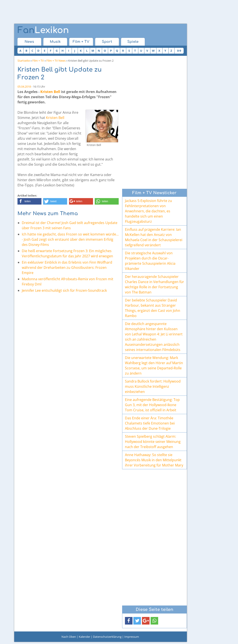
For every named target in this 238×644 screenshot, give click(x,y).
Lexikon (43, 30)
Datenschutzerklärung (107, 637)
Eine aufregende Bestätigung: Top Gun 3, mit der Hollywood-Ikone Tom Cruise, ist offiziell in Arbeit (152, 405)
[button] (29, 201)
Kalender (84, 637)
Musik (55, 42)
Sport (107, 42)
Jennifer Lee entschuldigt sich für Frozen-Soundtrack (64, 290)
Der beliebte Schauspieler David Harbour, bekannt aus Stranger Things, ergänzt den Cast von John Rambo (153, 308)
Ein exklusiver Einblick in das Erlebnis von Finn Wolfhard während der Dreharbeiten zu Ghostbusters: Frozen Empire (67, 268)
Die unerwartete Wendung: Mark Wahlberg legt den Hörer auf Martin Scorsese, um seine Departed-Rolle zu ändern (154, 365)
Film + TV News (56, 61)
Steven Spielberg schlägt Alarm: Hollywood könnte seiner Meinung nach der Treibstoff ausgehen (153, 442)
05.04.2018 (24, 87)
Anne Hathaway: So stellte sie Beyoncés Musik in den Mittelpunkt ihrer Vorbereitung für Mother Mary (154, 460)
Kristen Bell (50, 92)
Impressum (132, 637)
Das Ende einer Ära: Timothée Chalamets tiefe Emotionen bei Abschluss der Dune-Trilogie (150, 423)
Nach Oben (69, 637)
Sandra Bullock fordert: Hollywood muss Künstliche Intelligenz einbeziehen (153, 386)
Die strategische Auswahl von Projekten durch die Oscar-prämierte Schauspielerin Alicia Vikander (150, 261)
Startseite (24, 61)
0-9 (179, 51)
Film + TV (81, 42)
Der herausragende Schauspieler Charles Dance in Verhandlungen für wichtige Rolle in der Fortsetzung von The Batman (154, 284)
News (29, 42)
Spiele (133, 42)
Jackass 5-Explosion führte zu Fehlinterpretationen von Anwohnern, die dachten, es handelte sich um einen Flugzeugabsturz (148, 211)
